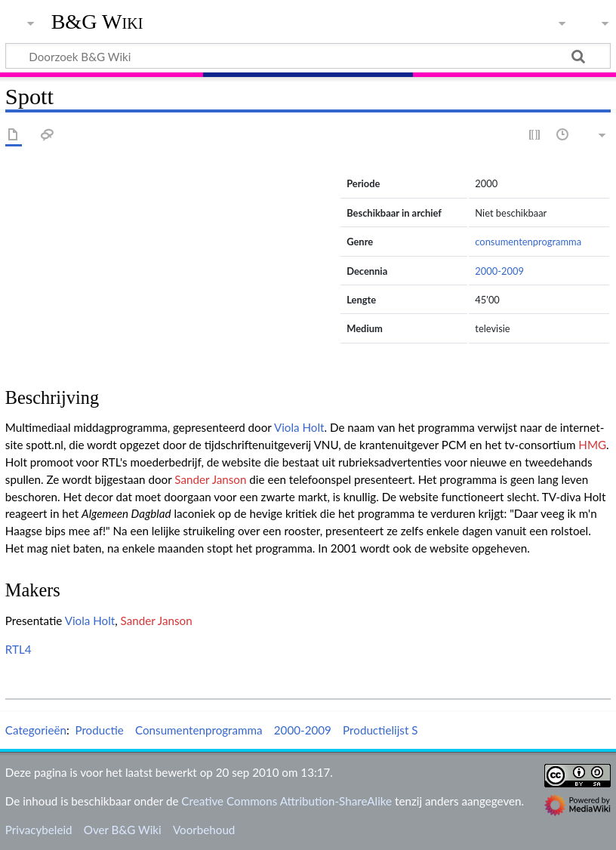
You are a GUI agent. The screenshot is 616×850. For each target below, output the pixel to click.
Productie (99, 730)
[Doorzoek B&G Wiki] (308, 56)
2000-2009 (499, 271)
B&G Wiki (97, 22)
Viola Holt (299, 427)
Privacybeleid (39, 830)
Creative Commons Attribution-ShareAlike (286, 801)
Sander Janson (210, 479)
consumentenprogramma (528, 242)
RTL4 (18, 649)
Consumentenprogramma (199, 730)
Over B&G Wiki (123, 830)
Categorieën (36, 730)
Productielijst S (380, 730)
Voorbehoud (204, 830)
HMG (592, 445)
